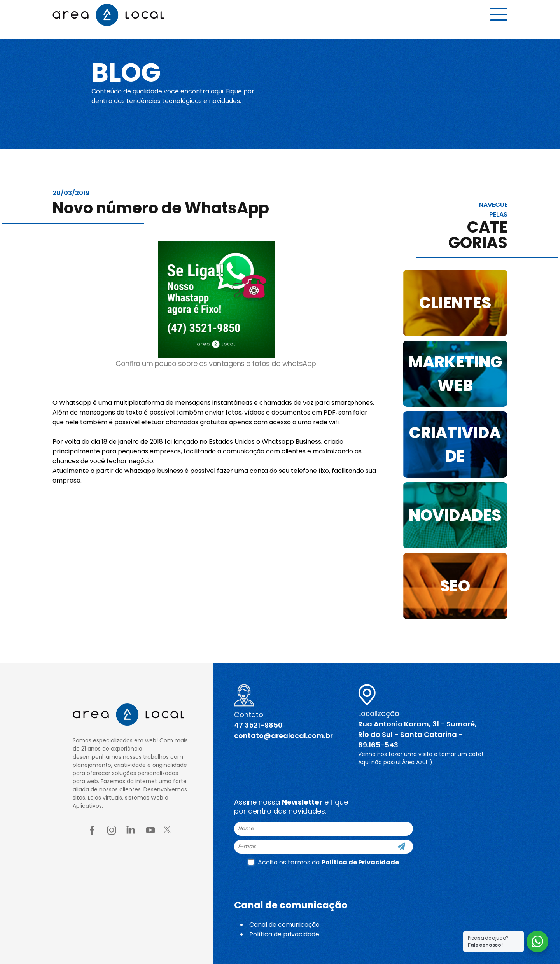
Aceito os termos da (324, 862)
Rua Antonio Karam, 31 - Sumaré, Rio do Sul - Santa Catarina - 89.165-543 (417, 734)
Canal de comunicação (284, 925)
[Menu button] (499, 18)
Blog (134, 71)
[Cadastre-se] (401, 847)
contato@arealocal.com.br (283, 736)
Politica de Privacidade (360, 862)
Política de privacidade (284, 934)
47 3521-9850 (258, 725)
